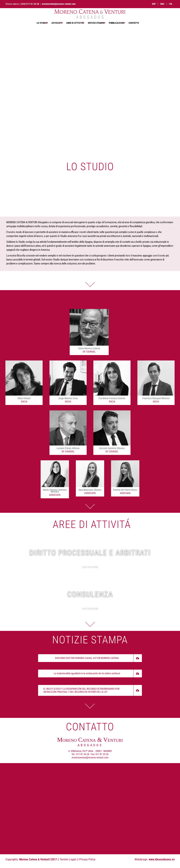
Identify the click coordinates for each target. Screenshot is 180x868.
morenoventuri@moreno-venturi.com (59, 4)
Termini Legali (68, 859)
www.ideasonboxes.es (162, 859)
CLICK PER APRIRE (90, 567)
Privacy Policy (87, 859)
